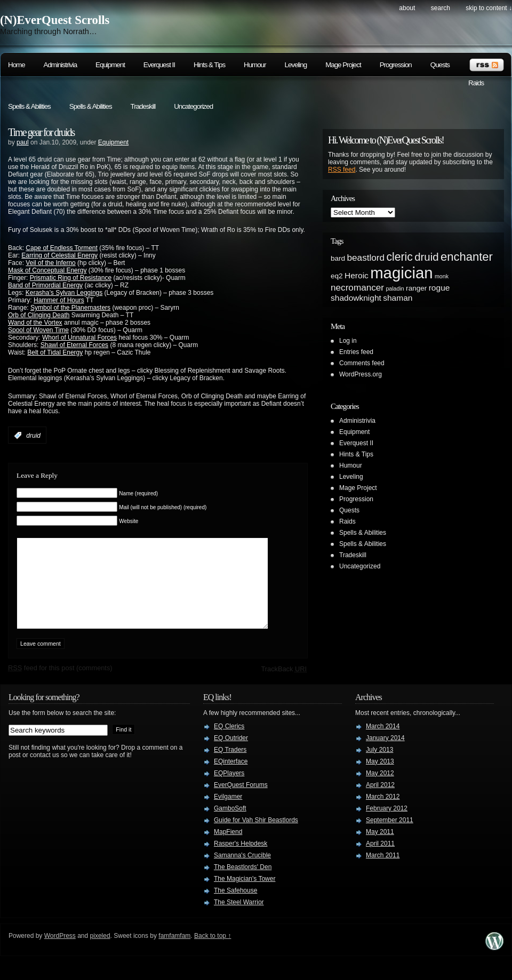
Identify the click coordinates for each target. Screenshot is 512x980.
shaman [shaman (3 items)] (398, 298)
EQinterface (231, 777)
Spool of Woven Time (38, 330)
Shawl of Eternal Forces (74, 345)
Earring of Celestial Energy (59, 255)
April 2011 (380, 859)
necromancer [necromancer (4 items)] (357, 287)
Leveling (295, 65)
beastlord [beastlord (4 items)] (366, 258)
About (407, 8)
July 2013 (379, 766)
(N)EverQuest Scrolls (55, 20)
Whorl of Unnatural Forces (79, 338)
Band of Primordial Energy (45, 285)
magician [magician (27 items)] (401, 273)
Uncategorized (193, 106)
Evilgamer (228, 813)
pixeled (100, 952)
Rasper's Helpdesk (241, 859)
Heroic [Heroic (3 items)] (357, 275)
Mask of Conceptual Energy (47, 270)
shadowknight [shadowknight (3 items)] (356, 298)
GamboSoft (230, 824)
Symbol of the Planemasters (70, 308)
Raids (476, 83)
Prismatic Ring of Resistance (71, 278)
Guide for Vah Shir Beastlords (256, 836)
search (441, 8)
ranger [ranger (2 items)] (416, 288)
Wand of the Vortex (35, 323)
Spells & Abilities (29, 106)
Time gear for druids (41, 132)
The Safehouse (235, 906)
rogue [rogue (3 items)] (439, 288)
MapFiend (228, 848)
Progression (396, 65)
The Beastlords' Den (243, 883)
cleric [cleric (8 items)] (399, 257)
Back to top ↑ (213, 952)
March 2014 (383, 742)
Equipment (110, 65)
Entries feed (356, 352)
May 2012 (380, 789)
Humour (255, 65)
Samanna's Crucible (242, 871)
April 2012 (380, 801)
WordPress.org (361, 374)
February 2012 (387, 824)
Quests (440, 65)
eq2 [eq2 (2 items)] (337, 276)
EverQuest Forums (241, 801)
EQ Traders (230, 766)
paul (23, 142)
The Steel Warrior (239, 918)
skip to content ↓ (489, 8)
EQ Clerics (229, 742)
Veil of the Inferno (50, 263)
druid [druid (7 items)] (426, 257)
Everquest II (159, 65)
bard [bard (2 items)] (338, 258)
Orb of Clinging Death (39, 315)
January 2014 (385, 754)
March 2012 (383, 813)
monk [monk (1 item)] (442, 276)
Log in (348, 341)
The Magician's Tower (245, 895)
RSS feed (342, 170)
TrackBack (284, 685)
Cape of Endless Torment (62, 248)
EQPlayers (229, 789)
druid (33, 436)
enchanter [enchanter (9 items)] (467, 257)
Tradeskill (143, 106)
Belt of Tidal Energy (55, 352)
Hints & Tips (209, 65)
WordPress (60, 952)
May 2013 (380, 777)
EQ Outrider (231, 754)
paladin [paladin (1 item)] (395, 288)
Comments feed (362, 363)
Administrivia (61, 65)
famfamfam (174, 952)
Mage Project (343, 65)
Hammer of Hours (59, 300)
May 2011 (380, 848)
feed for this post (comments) (60, 684)
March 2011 (383, 871)
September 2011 (390, 836)
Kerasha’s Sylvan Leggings (64, 293)
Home (17, 65)
